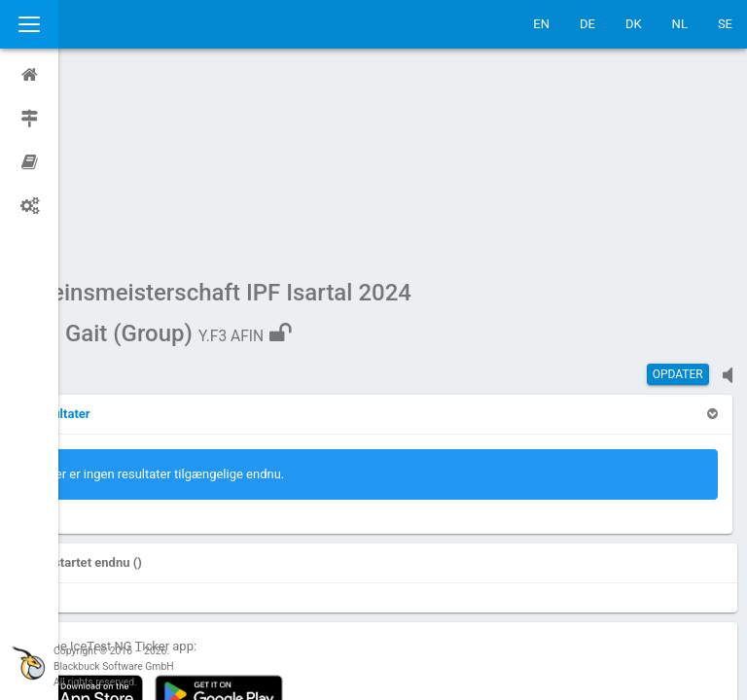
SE (725, 24)
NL (680, 24)
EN (541, 24)
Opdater (678, 190)
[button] (117, 229)
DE (587, 24)
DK (634, 24)
